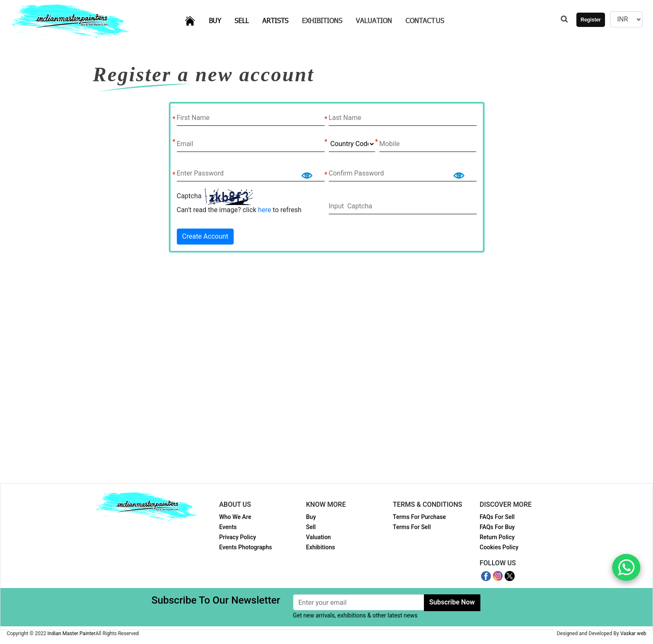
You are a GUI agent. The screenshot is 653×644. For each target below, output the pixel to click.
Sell (247, 20)
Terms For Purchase (419, 517)
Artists (280, 20)
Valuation (374, 20)
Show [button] (307, 173)
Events (228, 527)
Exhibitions (322, 20)
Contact (425, 20)
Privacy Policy (238, 537)
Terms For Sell (412, 527)
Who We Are (235, 517)
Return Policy (497, 537)
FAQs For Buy (497, 527)
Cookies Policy (499, 547)
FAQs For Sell (497, 517)
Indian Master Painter (72, 633)
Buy (220, 20)
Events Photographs (246, 547)
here (265, 210)
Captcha (189, 196)
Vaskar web (633, 633)
